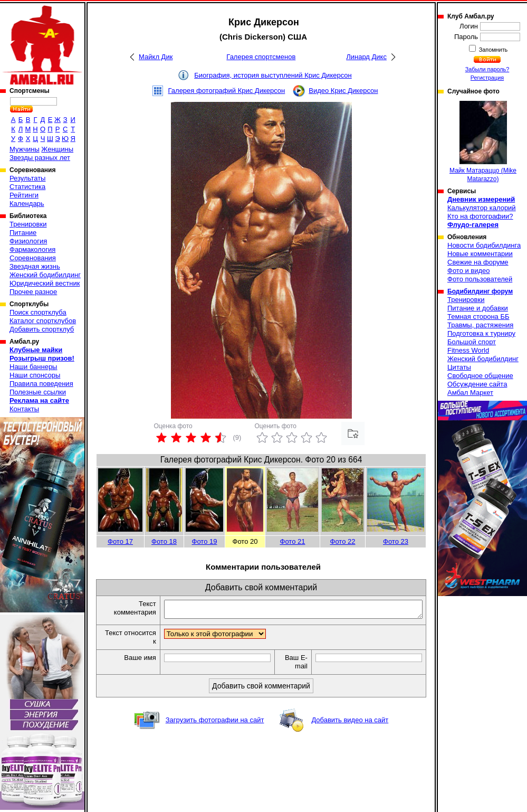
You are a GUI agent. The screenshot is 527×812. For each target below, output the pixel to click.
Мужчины (25, 149)
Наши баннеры (33, 367)
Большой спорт (472, 342)
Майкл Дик (156, 57)
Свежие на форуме (478, 262)
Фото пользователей (480, 279)
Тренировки (28, 224)
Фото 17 (120, 541)
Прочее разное (33, 292)
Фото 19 (205, 541)
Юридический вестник (45, 283)
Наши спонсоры (35, 375)
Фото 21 (293, 541)
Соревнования (33, 258)
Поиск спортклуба (38, 312)
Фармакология (32, 249)
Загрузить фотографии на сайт (215, 723)
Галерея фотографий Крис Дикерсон (227, 91)
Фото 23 (396, 541)
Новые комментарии (480, 254)
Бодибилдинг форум (480, 291)
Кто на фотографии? (480, 216)
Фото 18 (164, 541)
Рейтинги (24, 195)
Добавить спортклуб (42, 329)
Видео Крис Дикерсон (343, 91)
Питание (23, 233)
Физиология (28, 241)
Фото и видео (469, 271)
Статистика (27, 187)
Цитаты (459, 367)
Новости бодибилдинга (484, 245)
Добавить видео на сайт (350, 723)
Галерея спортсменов (261, 57)
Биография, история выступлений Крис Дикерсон (273, 75)
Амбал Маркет (470, 393)
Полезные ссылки (38, 392)
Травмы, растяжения (480, 325)
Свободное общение (480, 376)
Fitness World (468, 350)
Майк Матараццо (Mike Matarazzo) (483, 142)
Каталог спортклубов (43, 321)
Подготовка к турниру (481, 333)
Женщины (57, 149)
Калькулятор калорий (482, 208)
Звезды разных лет (40, 158)
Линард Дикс (366, 57)
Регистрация (487, 78)
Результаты (27, 178)
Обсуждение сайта (477, 384)
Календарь (27, 204)
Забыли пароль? (487, 69)
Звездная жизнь (35, 266)
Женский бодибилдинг (45, 275)
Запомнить (493, 50)
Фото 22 (343, 541)
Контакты (24, 409)
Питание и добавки (478, 308)
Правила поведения (41, 384)
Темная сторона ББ (478, 317)
